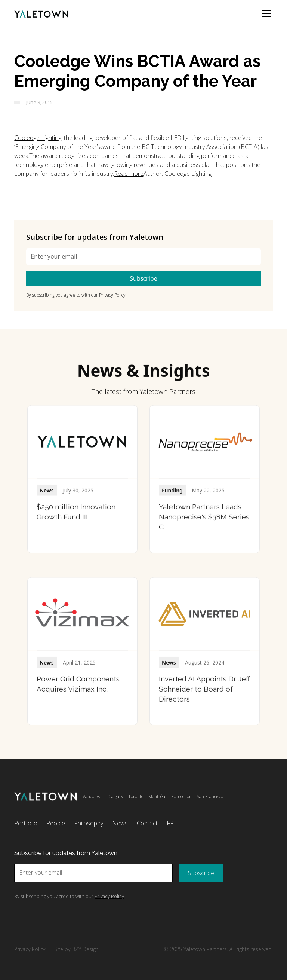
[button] (265, 13)
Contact (147, 823)
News (120, 823)
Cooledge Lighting (38, 138)
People (56, 823)
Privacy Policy (30, 949)
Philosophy (89, 823)
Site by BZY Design (76, 949)
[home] (41, 13)
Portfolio (26, 823)
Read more (129, 174)
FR (170, 823)
